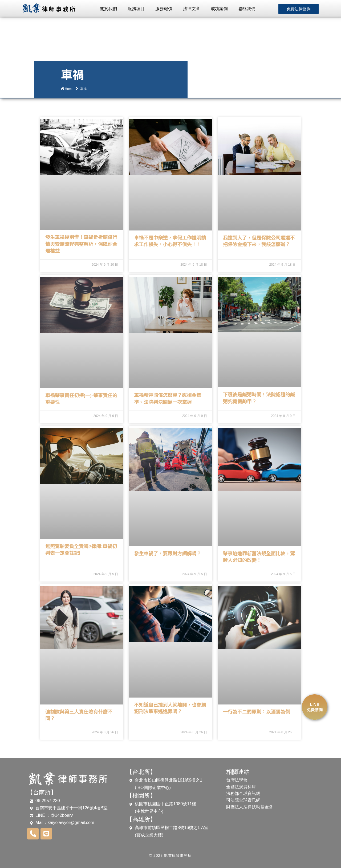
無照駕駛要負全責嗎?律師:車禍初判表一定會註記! (81, 550)
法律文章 (192, 9)
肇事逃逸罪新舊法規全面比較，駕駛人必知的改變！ (259, 557)
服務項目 (136, 9)
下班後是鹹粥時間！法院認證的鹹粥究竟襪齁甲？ (259, 398)
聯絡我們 (247, 9)
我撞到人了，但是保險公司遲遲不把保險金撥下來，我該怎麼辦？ (259, 241)
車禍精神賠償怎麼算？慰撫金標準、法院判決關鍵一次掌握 (168, 399)
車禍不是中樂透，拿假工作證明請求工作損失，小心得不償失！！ (170, 241)
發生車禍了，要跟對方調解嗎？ (168, 554)
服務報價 (164, 9)
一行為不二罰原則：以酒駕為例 (257, 712)
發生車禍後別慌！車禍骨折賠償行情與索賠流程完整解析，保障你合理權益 (81, 244)
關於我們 (108, 9)
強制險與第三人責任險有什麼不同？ (79, 715)
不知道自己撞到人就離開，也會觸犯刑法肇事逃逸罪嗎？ (170, 708)
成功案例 (219, 9)
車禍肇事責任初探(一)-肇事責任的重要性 (81, 399)
